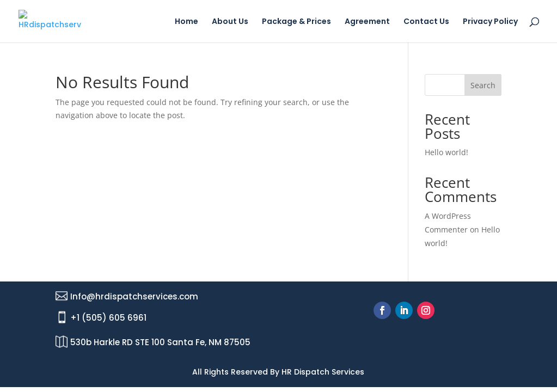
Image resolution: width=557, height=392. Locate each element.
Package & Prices (296, 22)
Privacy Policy (490, 22)
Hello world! (446, 152)
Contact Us (426, 22)
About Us (230, 22)
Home (186, 22)
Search (483, 85)
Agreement (367, 22)
